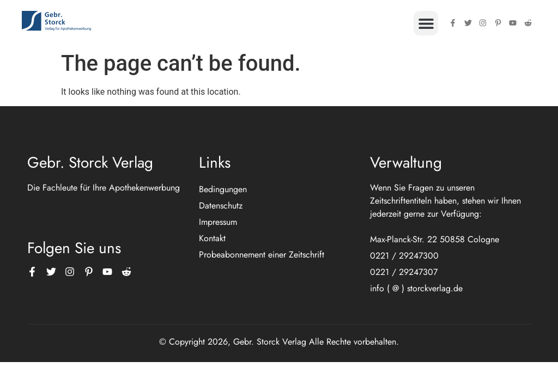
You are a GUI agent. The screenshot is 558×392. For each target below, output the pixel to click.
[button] (426, 23)
